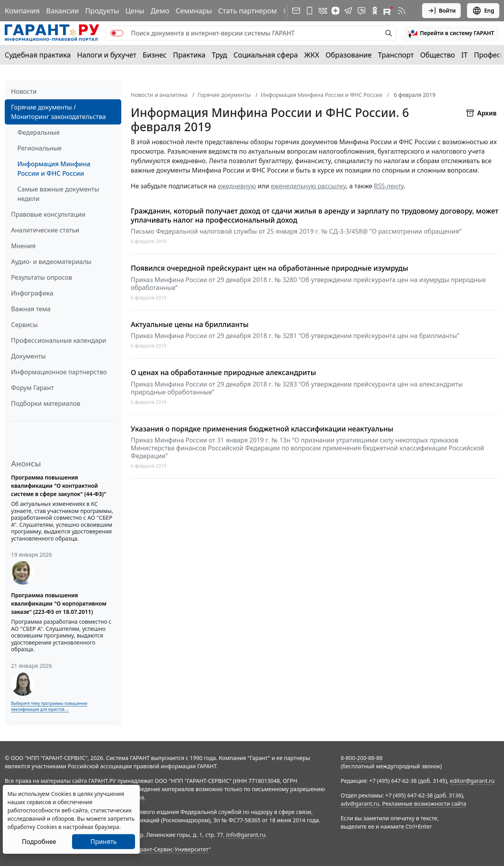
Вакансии (62, 11)
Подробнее (39, 842)
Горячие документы (224, 95)
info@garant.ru (246, 835)
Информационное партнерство (59, 372)
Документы (28, 356)
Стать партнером (247, 11)
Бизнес (155, 55)
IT (465, 55)
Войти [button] (442, 11)
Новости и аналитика (159, 95)
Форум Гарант (32, 388)
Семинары (194, 11)
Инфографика (32, 293)
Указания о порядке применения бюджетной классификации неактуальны (262, 429)
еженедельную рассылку (309, 186)
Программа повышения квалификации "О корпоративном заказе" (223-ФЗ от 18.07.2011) (59, 603)
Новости (24, 91)
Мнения (23, 246)
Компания (22, 11)
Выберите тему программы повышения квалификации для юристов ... (49, 706)
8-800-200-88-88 (361, 758)
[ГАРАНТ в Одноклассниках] (375, 11)
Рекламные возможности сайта (424, 804)
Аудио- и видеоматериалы (51, 262)
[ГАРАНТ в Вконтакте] (323, 11)
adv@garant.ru (360, 804)
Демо (160, 11)
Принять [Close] (104, 842)
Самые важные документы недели (58, 194)
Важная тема (31, 309)
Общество (438, 55)
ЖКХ (312, 55)
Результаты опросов (42, 277)
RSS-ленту (389, 186)
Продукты (102, 11)
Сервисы (24, 325)
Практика (189, 55)
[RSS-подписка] (402, 11)
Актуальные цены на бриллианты (190, 324)
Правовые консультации (48, 214)
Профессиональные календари (59, 340)
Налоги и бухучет (107, 55)
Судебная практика (38, 55)
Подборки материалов (46, 403)
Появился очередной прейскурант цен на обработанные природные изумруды (270, 268)
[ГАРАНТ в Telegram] (348, 11)
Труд (220, 55)
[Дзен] (335, 11)
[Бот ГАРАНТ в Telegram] (361, 11)
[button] (451, 33)
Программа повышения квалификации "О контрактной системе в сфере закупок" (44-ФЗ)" (59, 486)
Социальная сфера (266, 55)
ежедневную (237, 186)
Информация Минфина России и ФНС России (54, 169)
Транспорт (396, 55)
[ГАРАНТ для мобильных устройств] (309, 11)
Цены (135, 11)
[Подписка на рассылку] (296, 11)
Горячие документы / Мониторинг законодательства (58, 112)
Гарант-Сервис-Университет (171, 849)
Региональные (39, 148)
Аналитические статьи (45, 230)
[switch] (117, 33)
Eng (483, 11)
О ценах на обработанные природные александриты (223, 373)
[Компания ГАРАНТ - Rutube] (388, 11)
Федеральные (39, 132)
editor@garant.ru (472, 781)
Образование (349, 55)
